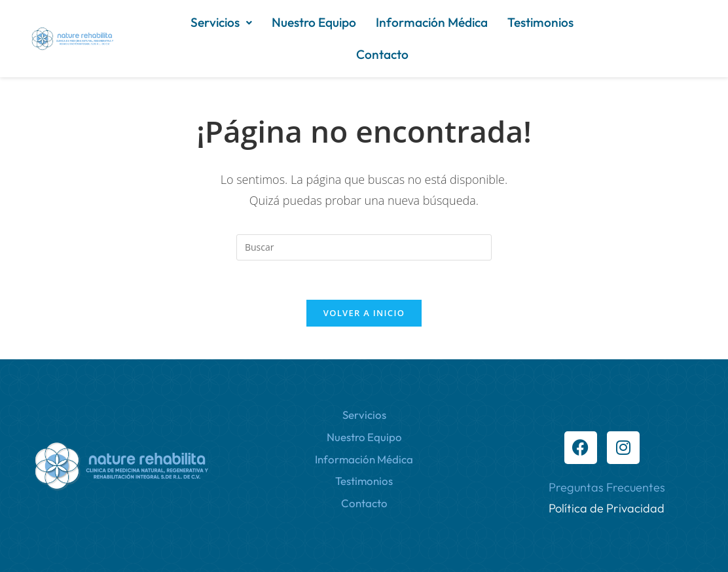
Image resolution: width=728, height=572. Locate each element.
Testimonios (540, 22)
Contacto (382, 54)
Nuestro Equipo (314, 22)
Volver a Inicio (364, 313)
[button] (221, 23)
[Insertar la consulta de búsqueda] (364, 247)
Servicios (221, 22)
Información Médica (432, 22)
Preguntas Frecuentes (607, 487)
